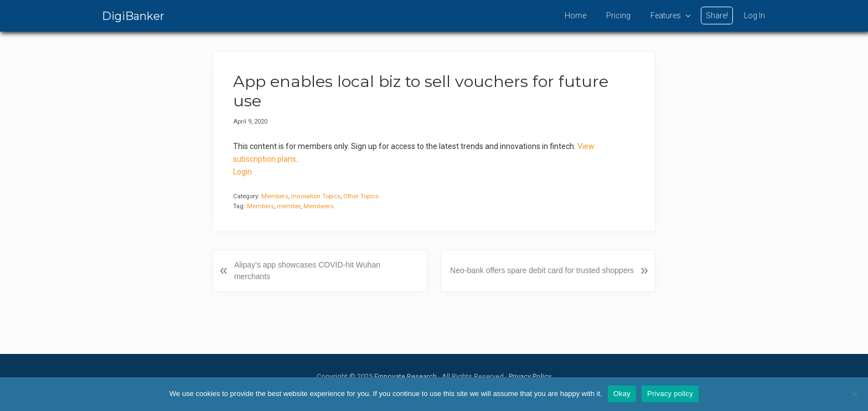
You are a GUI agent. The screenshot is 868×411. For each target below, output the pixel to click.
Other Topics (361, 196)
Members (275, 196)
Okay (622, 394)
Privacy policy (670, 394)
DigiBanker (133, 16)
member (289, 206)
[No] (854, 394)
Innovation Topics (316, 196)
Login (242, 172)
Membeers (319, 206)
